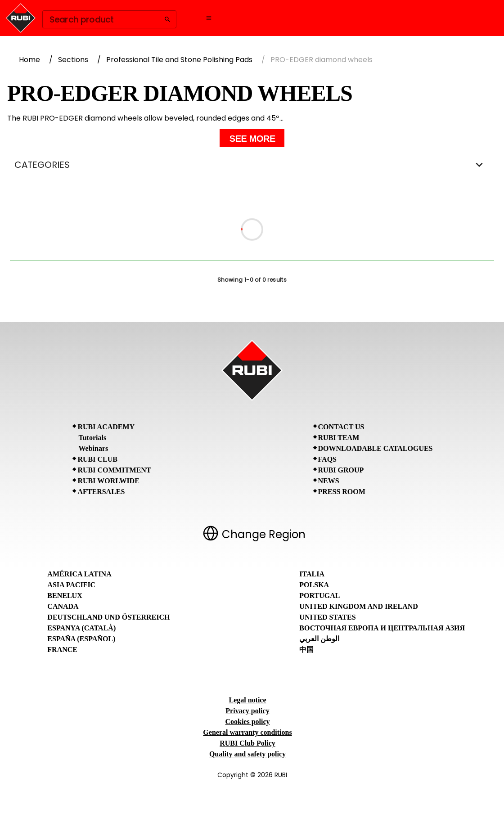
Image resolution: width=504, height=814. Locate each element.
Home (29, 60)
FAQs (327, 459)
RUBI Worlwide (108, 481)
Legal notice (247, 700)
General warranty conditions (247, 732)
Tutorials (92, 438)
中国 (306, 650)
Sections (73, 60)
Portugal (319, 596)
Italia (312, 574)
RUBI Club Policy (247, 743)
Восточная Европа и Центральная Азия (382, 628)
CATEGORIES (252, 165)
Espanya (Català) (81, 628)
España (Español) (81, 639)
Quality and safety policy (247, 754)
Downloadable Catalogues (376, 448)
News (329, 481)
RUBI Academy (106, 427)
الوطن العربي (319, 639)
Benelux (65, 596)
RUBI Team (339, 438)
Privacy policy (247, 711)
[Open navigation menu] (209, 18)
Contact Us (341, 427)
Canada (63, 606)
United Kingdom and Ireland (359, 606)
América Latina (79, 574)
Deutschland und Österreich (108, 617)
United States (327, 617)
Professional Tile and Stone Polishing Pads (179, 60)
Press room (342, 492)
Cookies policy (247, 722)
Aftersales (101, 492)
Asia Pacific (71, 585)
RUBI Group (341, 470)
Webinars (93, 448)
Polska (314, 585)
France (62, 650)
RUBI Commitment (114, 470)
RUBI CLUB (97, 459)
